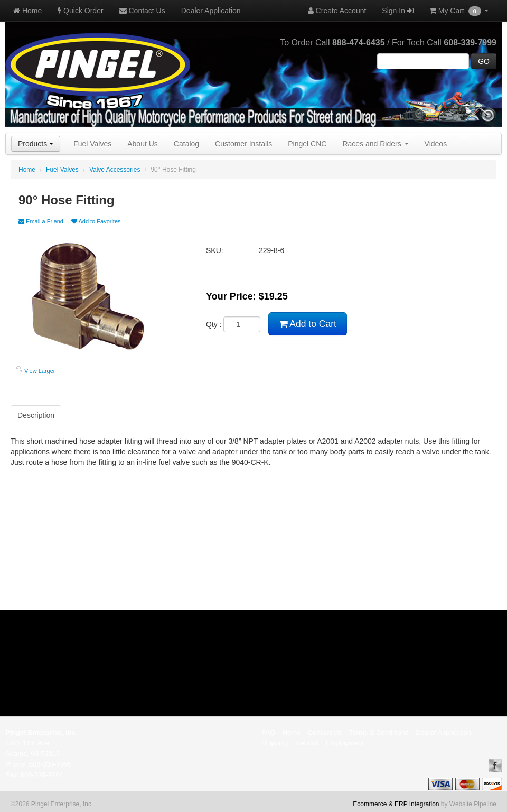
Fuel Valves (92, 144)
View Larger (40, 371)
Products (36, 144)
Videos (436, 144)
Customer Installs (243, 144)
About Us (143, 144)
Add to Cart (307, 324)
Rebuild (307, 743)
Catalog (186, 144)
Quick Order (80, 11)
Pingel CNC (307, 144)
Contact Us (142, 11)
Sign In (397, 11)
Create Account (337, 11)
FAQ (268, 732)
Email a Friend (41, 221)
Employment (345, 743)
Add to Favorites (96, 221)
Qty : (233, 324)
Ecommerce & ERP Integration (396, 804)
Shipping (275, 743)
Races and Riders (375, 144)
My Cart (459, 11)
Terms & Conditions (379, 732)
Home (27, 11)
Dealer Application (211, 11)
